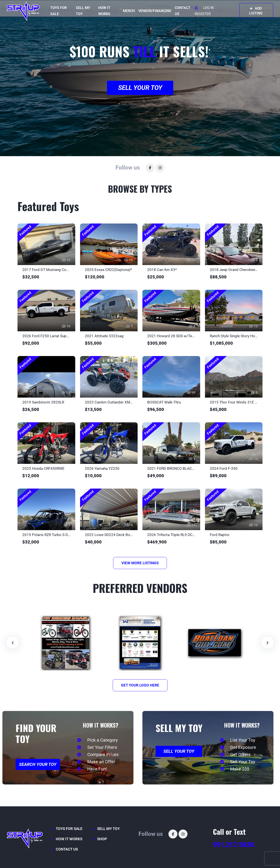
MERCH (129, 11)
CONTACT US (183, 11)
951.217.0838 (233, 845)
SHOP (102, 839)
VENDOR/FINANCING (155, 11)
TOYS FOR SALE (59, 11)
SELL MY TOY (83, 11)
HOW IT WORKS (104, 11)
